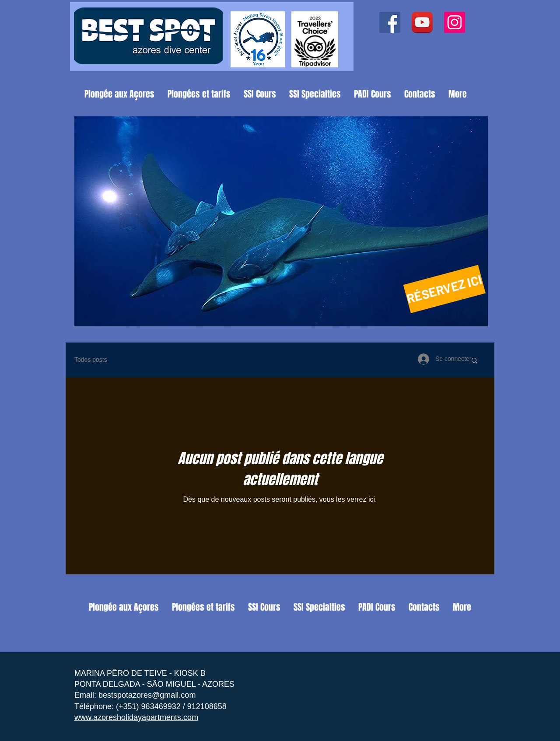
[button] (281, 221)
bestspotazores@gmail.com (147, 695)
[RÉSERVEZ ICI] (444, 289)
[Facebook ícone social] (390, 22)
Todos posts (91, 360)
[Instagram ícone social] (455, 22)
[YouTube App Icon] (422, 22)
